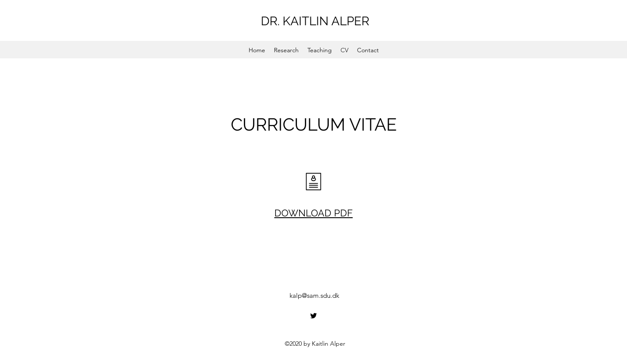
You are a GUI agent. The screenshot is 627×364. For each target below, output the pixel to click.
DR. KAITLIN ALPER (315, 21)
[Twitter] (313, 316)
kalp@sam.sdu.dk (314, 295)
